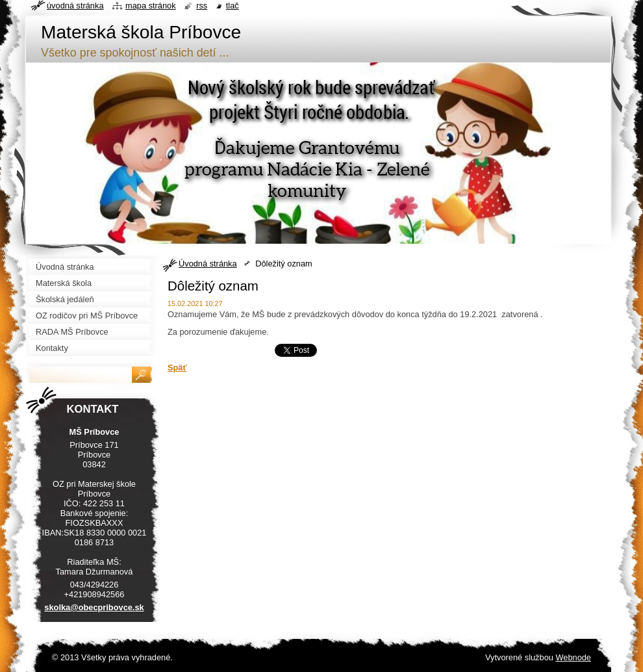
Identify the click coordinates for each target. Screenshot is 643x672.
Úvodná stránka (208, 264)
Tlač (233, 6)
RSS (202, 6)
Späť (177, 368)
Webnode (573, 657)
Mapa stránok (151, 6)
